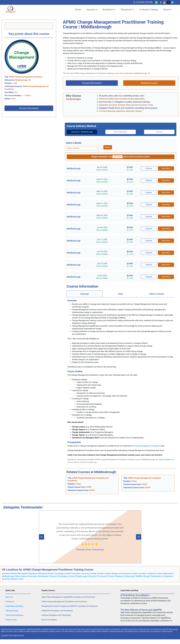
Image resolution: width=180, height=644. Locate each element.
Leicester (142, 576)
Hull (122, 576)
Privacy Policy (11, 622)
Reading (119, 579)
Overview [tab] (84, 297)
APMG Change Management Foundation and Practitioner (64, 604)
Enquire (149, 171)
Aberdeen (6, 576)
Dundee (93, 576)
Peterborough (81, 579)
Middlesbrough (8, 579)
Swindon (14, 582)
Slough (147, 579)
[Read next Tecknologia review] (47, 540)
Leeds (135, 576)
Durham (101, 576)
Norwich (53, 579)
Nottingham (63, 579)
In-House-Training (149, 10)
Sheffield (139, 579)
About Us (9, 600)
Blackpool (43, 576)
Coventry (85, 576)
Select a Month (74, 146)
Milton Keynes (21, 579)
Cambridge (59, 576)
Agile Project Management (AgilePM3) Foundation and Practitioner (68, 600)
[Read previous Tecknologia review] (134, 540)
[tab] (79, 133)
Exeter (108, 576)
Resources (128, 10)
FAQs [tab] (121, 297)
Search (108, 150)
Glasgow (115, 576)
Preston (111, 579)
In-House (162, 132)
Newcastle (32, 579)
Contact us (169, 462)
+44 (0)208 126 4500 (143, 2)
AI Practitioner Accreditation (135, 598)
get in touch (117, 160)
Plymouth (92, 579)
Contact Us (10, 604)
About (168, 10)
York (21, 582)
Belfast (14, 576)
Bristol (51, 576)
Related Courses (149, 83)
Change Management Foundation (147, 448)
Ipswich (128, 576)
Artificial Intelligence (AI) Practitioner (56, 618)
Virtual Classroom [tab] (121, 132)
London (159, 576)
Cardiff (67, 576)
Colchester (76, 576)
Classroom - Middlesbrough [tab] (79, 133)
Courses (92, 10)
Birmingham (23, 576)
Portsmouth (102, 579)
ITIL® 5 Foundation (49, 622)
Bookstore (109, 10)
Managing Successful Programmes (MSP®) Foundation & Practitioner (70, 609)
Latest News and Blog (14, 609)
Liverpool (151, 576)
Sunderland (168, 579)
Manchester (168, 576)
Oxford (72, 579)
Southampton (156, 579)
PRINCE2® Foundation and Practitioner (57, 613)
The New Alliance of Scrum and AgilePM (141, 612)
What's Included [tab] (157, 297)
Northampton (43, 579)
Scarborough (129, 579)
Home (78, 10)
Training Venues (12, 613)
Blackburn (33, 576)
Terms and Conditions (14, 618)
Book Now (166, 171)
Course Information (29, 108)
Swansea (6, 582)
